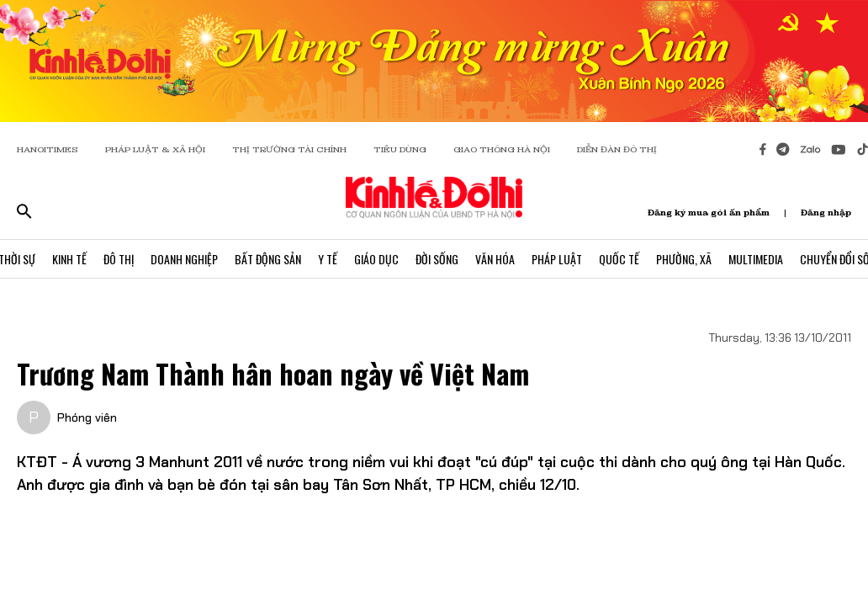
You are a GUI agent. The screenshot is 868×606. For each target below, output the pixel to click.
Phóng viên (87, 417)
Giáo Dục (376, 259)
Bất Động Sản (268, 259)
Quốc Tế (619, 259)
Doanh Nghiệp (184, 259)
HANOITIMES (48, 149)
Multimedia (756, 259)
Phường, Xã (684, 259)
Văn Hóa (495, 259)
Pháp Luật (557, 259)
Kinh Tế (69, 259)
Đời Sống (437, 259)
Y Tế (328, 259)
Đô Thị (119, 259)
